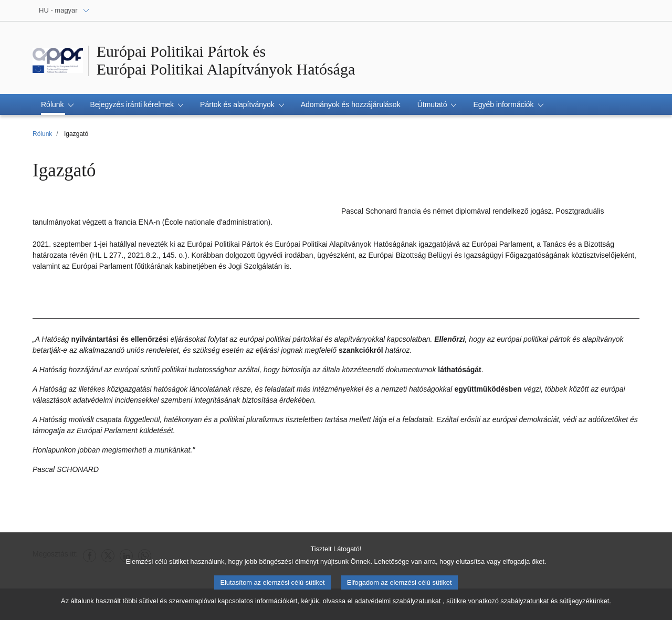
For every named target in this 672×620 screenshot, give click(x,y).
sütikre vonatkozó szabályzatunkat (497, 603)
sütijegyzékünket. (585, 603)
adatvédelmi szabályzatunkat (397, 603)
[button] (57, 104)
